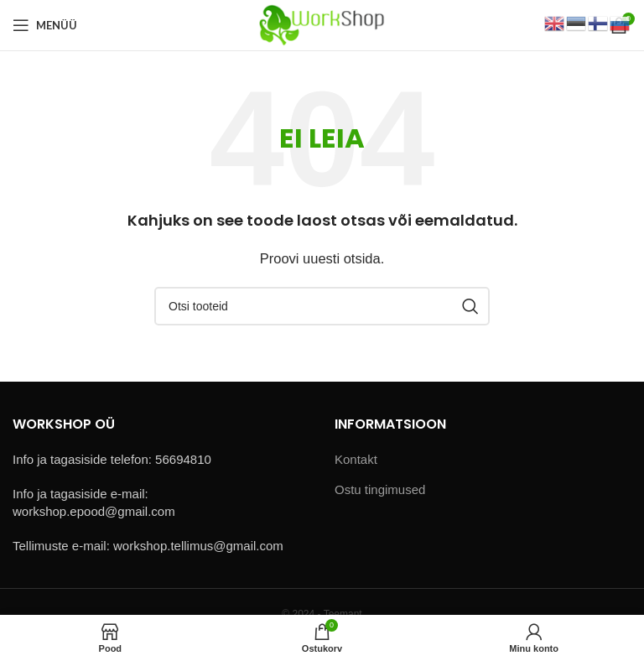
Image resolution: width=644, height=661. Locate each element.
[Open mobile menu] (45, 25)
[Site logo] (322, 24)
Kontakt (356, 459)
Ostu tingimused (380, 489)
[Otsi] (322, 306)
